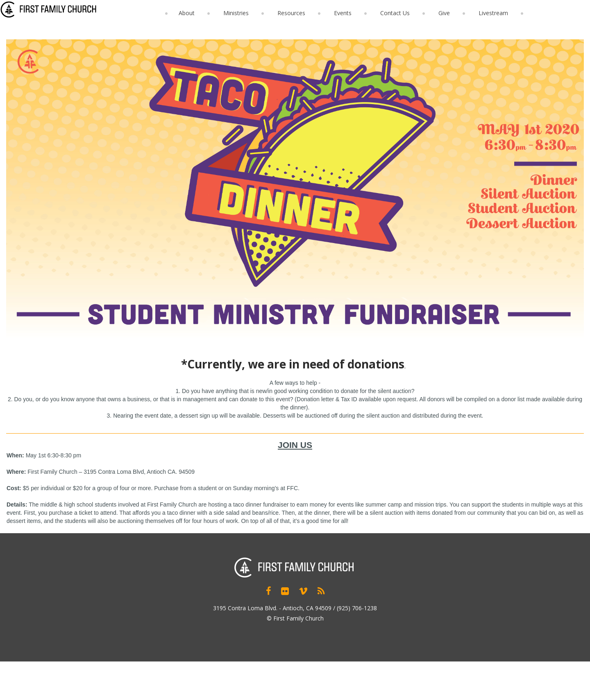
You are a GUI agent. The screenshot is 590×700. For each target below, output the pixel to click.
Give (444, 13)
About (187, 13)
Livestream (493, 13)
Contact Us (395, 13)
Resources (291, 13)
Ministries (236, 13)
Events (343, 13)
